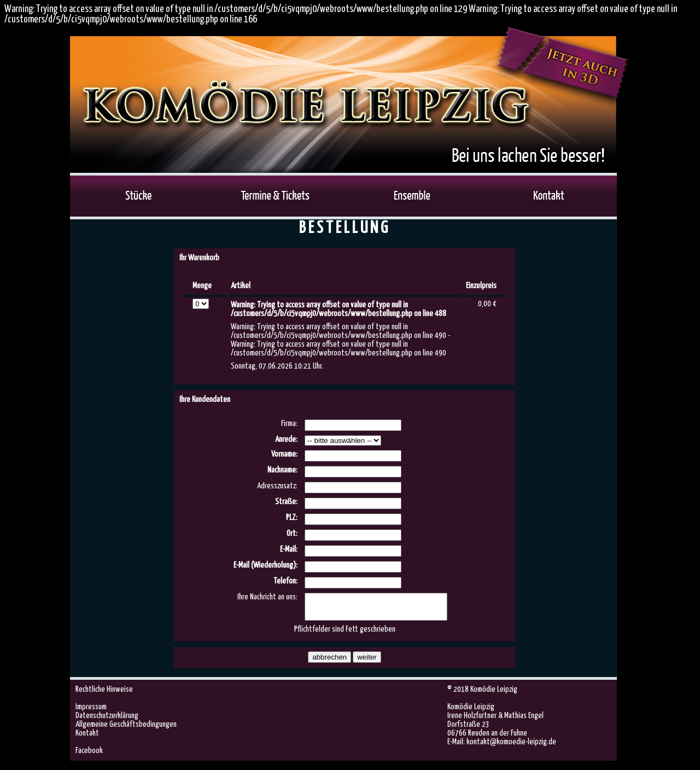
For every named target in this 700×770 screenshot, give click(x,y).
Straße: (286, 502)
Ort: (292, 533)
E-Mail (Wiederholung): (266, 565)
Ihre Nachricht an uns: (267, 597)
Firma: (289, 424)
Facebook (89, 756)
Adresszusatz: (277, 486)
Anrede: (286, 439)
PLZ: (292, 518)
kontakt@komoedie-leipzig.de (511, 747)
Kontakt (87, 738)
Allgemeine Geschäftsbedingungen (126, 729)
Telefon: (285, 581)
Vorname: (284, 454)
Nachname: (282, 470)
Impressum (91, 712)
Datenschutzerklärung (107, 721)
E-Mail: (289, 549)
